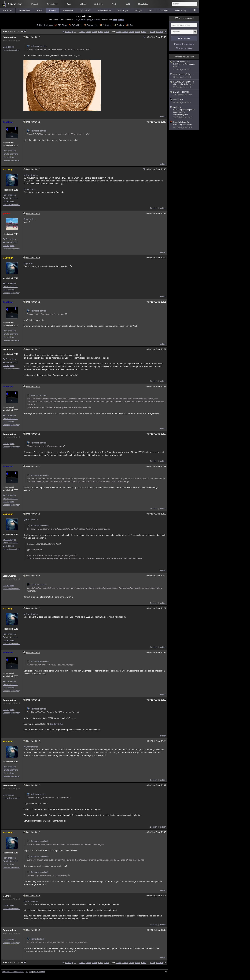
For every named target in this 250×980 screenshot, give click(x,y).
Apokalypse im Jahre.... (184, 76)
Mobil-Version (39, 972)
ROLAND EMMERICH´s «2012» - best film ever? (184, 85)
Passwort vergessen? (184, 44)
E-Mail (121, 20)
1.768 (153, 32)
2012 (76, 20)
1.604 (137, 32)
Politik (40, 10)
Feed (115, 20)
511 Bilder (62, 25)
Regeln (29, 972)
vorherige (69, 32)
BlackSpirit (8, 349)
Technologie (123, 10)
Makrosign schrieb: (37, 46)
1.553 (107, 32)
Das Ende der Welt (184, 93)
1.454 (82, 32)
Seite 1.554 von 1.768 (14, 32)
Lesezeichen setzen (11, 50)
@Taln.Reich (29, 189)
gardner (7, 214)
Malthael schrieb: (36, 939)
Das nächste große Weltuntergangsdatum (184, 125)
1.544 (94, 32)
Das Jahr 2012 (55, 724)
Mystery (53, 10)
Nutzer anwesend (184, 18)
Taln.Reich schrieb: (37, 585)
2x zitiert (154, 208)
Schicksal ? (184, 101)
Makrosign (8, 169)
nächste (160, 32)
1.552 (101, 32)
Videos (83, 4)
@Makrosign (29, 219)
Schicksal (96, 20)
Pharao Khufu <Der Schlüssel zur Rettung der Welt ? (184, 66)
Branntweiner (9, 37)
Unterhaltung (181, 10)
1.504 (88, 32)
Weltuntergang (85, 20)
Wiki (128, 4)
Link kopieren (9, 47)
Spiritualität (85, 10)
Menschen (8, 10)
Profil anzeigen (9, 151)
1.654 (144, 32)
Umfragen (164, 10)
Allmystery (15, 4)
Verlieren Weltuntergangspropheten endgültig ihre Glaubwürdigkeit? (184, 112)
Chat (115, 4)
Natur (151, 10)
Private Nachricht (10, 154)
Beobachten (92, 25)
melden (163, 117)
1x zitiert (154, 381)
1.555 (119, 32)
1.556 (125, 32)
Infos (131, 25)
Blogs (69, 4)
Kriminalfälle (68, 10)
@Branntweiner (31, 175)
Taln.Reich (8, 122)
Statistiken (99, 4)
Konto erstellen (186, 48)
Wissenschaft (25, 10)
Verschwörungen (104, 10)
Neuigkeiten (143, 4)
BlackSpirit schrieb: (37, 395)
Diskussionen (52, 4)
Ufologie (138, 10)
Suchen (120, 25)
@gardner (28, 263)
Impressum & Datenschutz (13, 972)
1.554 (113, 32)
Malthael (7, 896)
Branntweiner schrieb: (38, 475)
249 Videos (77, 25)
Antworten (107, 25)
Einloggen (186, 38)
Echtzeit (35, 4)
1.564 (131, 32)
